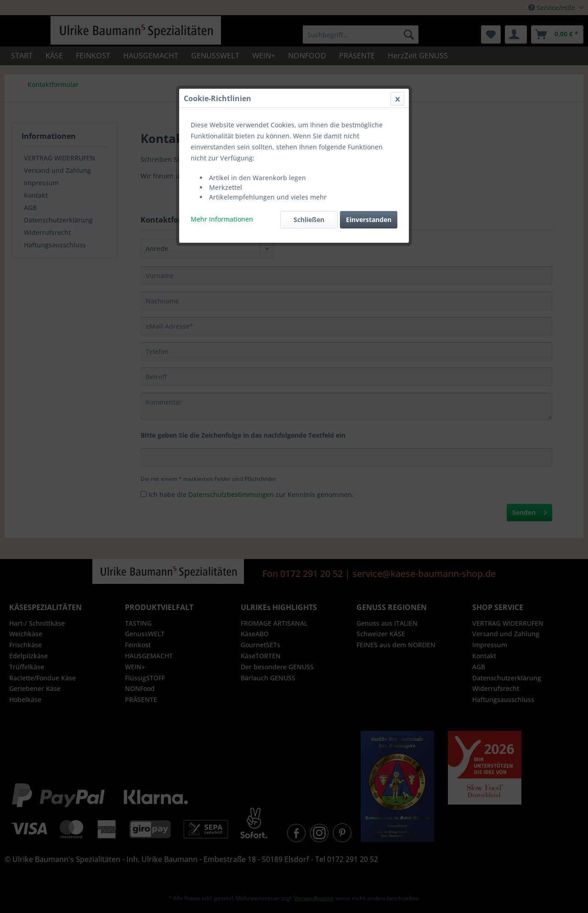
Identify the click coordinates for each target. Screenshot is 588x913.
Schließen (309, 220)
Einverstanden (369, 220)
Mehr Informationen (222, 219)
